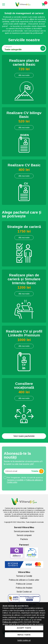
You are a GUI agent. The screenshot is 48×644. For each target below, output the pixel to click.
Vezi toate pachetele (24, 436)
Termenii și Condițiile (15, 480)
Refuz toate (24, 635)
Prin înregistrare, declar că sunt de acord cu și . (25, 480)
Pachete (24, 539)
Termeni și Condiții (24, 576)
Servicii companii (24, 535)
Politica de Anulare (24, 588)
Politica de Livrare (24, 584)
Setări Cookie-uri (24, 592)
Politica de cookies (10, 622)
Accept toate (24, 628)
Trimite (37, 471)
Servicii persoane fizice (24, 531)
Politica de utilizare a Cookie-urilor (24, 580)
